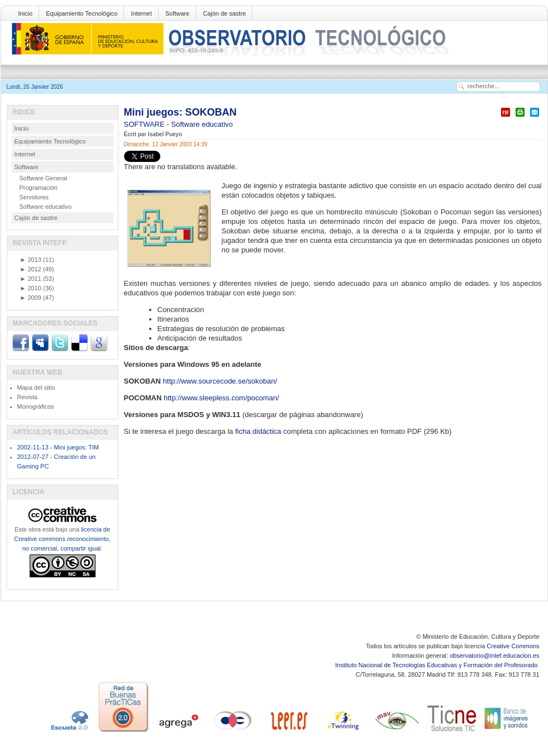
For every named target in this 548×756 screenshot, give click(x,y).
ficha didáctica (259, 431)
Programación (39, 188)
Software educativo (202, 124)
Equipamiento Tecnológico (82, 13)
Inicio (26, 13)
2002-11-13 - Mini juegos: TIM (58, 447)
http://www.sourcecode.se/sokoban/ (220, 381)
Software (177, 13)
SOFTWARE (146, 124)
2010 (31, 288)
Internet (141, 13)
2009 (31, 298)
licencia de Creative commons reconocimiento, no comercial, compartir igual (62, 539)
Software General (44, 178)
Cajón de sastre (224, 13)
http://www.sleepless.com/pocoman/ (221, 398)
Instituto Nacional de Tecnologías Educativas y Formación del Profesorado (437, 665)
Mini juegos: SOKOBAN (180, 112)
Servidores (34, 197)
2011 (31, 279)
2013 (31, 260)
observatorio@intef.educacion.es (494, 655)
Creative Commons (513, 646)
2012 (31, 269)
